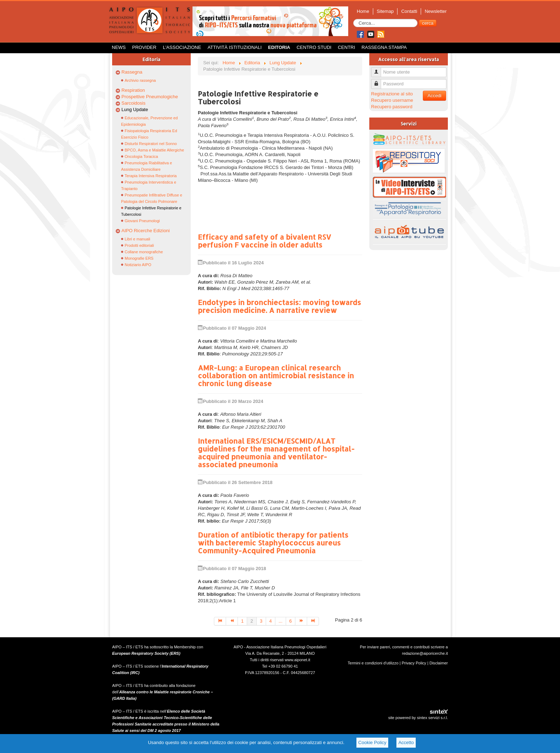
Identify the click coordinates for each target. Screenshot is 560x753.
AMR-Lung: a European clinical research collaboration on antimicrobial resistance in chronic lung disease (276, 375)
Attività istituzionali (234, 47)
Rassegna (132, 72)
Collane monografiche (144, 252)
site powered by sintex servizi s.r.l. (418, 718)
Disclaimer (439, 663)
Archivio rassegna (140, 80)
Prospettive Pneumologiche (150, 97)
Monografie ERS (139, 258)
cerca (428, 23)
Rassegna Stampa (384, 47)
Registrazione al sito (392, 94)
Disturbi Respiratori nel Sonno (151, 144)
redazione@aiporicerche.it (425, 653)
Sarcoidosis (133, 103)
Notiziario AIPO (138, 265)
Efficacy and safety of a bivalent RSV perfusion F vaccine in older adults (264, 241)
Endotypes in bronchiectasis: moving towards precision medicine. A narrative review (279, 306)
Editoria (279, 47)
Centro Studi (314, 47)
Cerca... (353, 19)
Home (363, 11)
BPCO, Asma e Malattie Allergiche (154, 150)
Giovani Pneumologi (142, 221)
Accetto (406, 742)
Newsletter (436, 11)
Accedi (434, 96)
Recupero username (392, 100)
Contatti (409, 11)
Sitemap (385, 11)
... (281, 621)
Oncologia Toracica (141, 156)
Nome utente (379, 69)
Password (379, 81)
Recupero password (392, 107)
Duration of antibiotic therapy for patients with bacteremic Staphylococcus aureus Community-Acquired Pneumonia (273, 543)
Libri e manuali (137, 239)
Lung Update (135, 109)
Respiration (133, 90)
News (119, 47)
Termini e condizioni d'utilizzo (373, 663)
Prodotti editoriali (139, 245)
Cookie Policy (372, 742)
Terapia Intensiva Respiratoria (151, 176)
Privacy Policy (414, 663)
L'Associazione (182, 47)
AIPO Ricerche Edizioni (146, 231)
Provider (144, 47)
